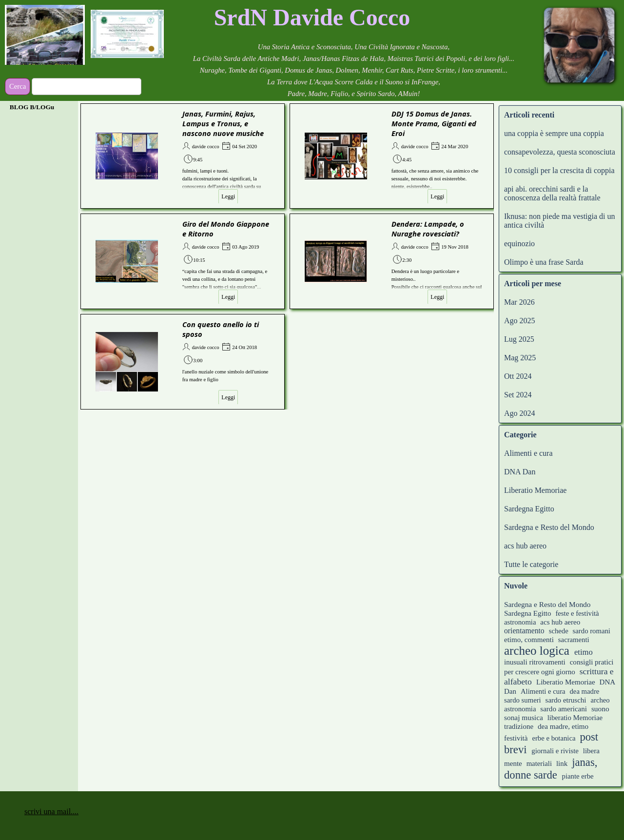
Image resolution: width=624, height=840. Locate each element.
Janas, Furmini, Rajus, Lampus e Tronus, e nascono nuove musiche (223, 123)
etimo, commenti (529, 640)
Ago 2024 (520, 413)
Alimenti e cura (528, 453)
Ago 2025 (520, 321)
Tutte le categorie (531, 564)
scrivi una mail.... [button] (51, 811)
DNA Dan (520, 472)
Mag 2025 (520, 358)
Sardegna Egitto (529, 509)
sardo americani (564, 709)
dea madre (584, 691)
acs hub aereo (525, 546)
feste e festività (577, 613)
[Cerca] (87, 87)
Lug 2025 (519, 339)
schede (559, 631)
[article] (183, 156)
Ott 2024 (518, 376)
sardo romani (592, 631)
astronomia (520, 622)
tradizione (519, 726)
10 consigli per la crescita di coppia (559, 170)
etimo (584, 652)
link (562, 763)
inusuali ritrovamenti (535, 662)
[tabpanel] (312, 18)
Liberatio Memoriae (535, 490)
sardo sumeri (523, 700)
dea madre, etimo (563, 726)
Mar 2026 (519, 302)
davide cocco (206, 147)
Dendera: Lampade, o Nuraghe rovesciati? (428, 229)
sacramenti (574, 640)
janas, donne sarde (551, 769)
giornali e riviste (555, 751)
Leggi (228, 196)
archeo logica (537, 651)
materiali (539, 763)
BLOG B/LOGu (32, 107)
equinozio (519, 244)
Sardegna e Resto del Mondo (549, 527)
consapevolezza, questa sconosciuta (560, 152)
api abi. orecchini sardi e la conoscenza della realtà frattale (552, 193)
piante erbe (578, 776)
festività (516, 738)
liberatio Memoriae (575, 718)
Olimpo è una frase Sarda (544, 262)
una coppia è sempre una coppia (554, 133)
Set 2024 (518, 395)
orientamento (524, 631)
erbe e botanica (554, 738)
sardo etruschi (566, 700)
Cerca (18, 86)
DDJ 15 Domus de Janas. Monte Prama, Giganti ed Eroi (434, 123)
